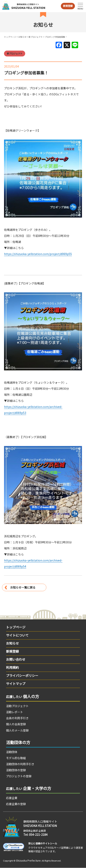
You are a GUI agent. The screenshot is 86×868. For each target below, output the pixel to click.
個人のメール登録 (17, 730)
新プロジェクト (36, 37)
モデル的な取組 (16, 758)
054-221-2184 (38, 835)
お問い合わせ (16, 659)
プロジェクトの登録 (19, 776)
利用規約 (12, 667)
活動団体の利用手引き (20, 764)
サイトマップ (16, 684)
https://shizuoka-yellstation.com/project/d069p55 (38, 254)
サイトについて (17, 635)
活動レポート (15, 712)
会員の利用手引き (17, 718)
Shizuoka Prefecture (28, 860)
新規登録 (68, 6)
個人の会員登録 (16, 724)
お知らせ (22, 37)
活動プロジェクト (17, 706)
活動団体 (12, 752)
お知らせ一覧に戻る (23, 587)
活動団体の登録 (16, 770)
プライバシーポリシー (22, 675)
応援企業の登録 (16, 804)
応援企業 (12, 798)
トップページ (10, 37)
